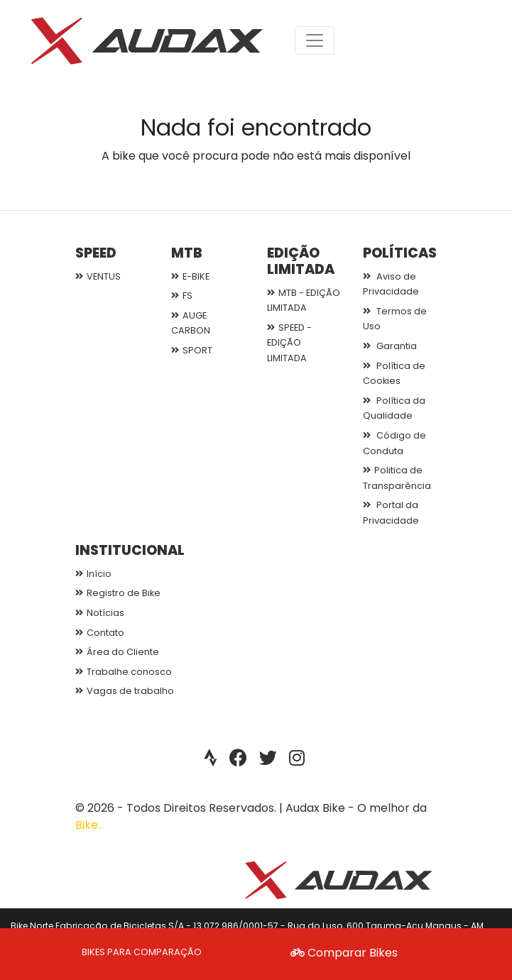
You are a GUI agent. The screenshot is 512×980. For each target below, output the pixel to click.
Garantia (390, 346)
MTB (187, 253)
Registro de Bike (118, 593)
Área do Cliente (117, 652)
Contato (100, 633)
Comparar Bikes (344, 953)
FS (182, 296)
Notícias (100, 613)
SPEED (96, 253)
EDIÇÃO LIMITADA (301, 261)
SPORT (192, 350)
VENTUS (98, 276)
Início (93, 574)
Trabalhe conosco (124, 672)
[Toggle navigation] (315, 40)
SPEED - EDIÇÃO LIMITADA (289, 343)
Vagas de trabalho (125, 691)
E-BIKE (190, 276)
